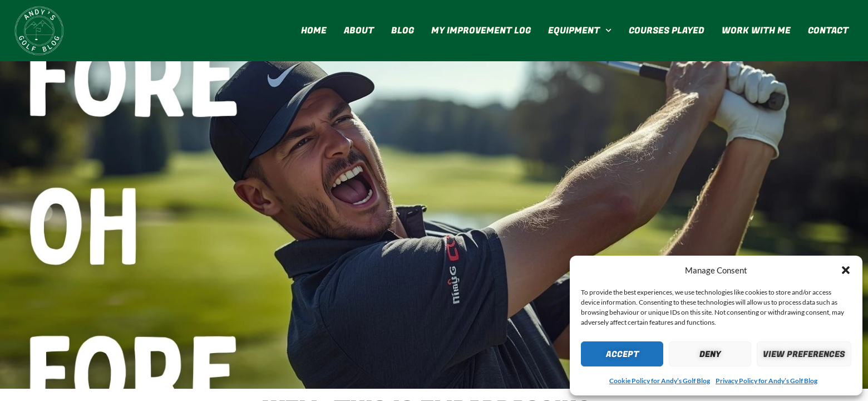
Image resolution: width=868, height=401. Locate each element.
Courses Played (667, 31)
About (359, 31)
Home (314, 31)
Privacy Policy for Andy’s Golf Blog (766, 381)
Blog (403, 31)
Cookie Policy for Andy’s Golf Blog (660, 381)
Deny (710, 354)
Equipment (580, 31)
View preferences (804, 354)
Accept (622, 354)
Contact (828, 31)
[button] (846, 270)
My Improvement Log (481, 31)
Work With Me (756, 31)
